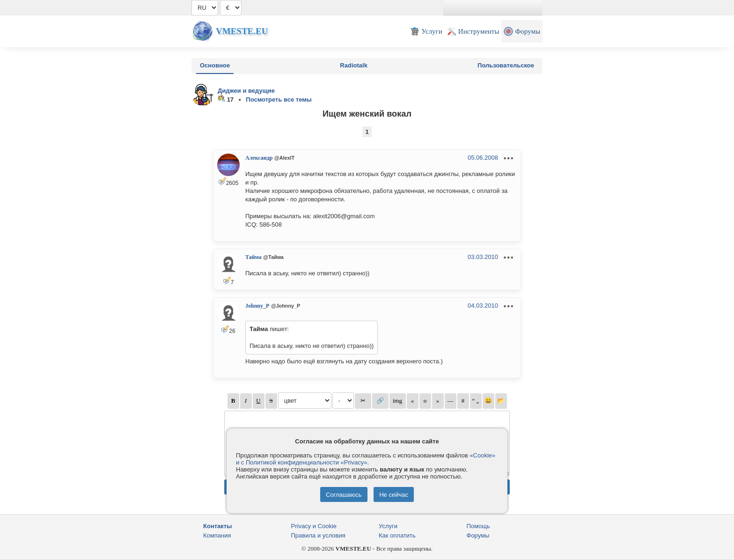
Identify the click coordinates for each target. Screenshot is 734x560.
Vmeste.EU (242, 31)
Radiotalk (354, 65)
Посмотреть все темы (279, 99)
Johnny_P (257, 306)
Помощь (478, 526)
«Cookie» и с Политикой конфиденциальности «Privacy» (366, 459)
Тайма (253, 257)
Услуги (388, 526)
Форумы (478, 535)
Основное (215, 65)
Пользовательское (506, 65)
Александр (259, 158)
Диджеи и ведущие (246, 91)
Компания (217, 535)
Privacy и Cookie (314, 526)
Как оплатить (397, 535)
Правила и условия (318, 535)
